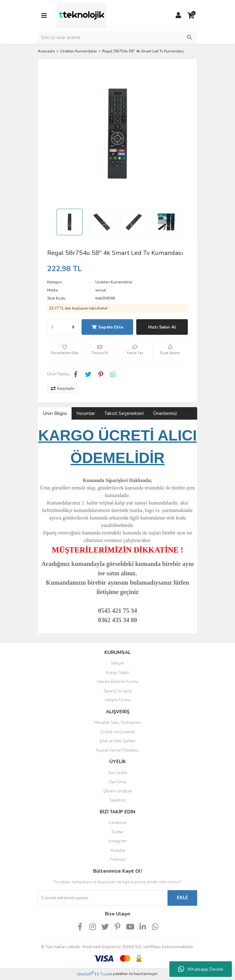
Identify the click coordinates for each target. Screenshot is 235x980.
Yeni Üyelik (117, 773)
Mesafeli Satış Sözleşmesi (118, 723)
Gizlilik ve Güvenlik (117, 732)
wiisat (101, 290)
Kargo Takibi (117, 673)
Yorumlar (86, 413)
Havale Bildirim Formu (117, 682)
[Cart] (191, 16)
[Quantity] (63, 327)
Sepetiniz (118, 800)
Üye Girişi (117, 782)
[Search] (117, 37)
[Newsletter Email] (103, 898)
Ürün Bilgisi (55, 413)
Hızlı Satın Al (162, 327)
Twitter (117, 832)
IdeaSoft (85, 974)
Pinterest (117, 860)
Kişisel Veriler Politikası (117, 750)
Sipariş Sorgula (117, 691)
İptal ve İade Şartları (118, 741)
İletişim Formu (117, 700)
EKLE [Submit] (182, 898)
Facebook (118, 823)
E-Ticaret (104, 974)
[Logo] (82, 15)
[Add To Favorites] (65, 352)
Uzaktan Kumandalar (114, 282)
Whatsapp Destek (201, 969)
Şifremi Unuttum (118, 791)
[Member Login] (178, 16)
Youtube (118, 851)
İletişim (118, 663)
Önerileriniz (165, 413)
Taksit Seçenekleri (124, 413)
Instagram (118, 841)
